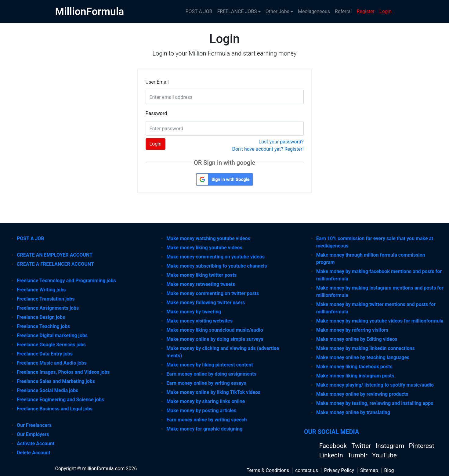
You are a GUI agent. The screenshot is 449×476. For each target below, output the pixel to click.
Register (366, 11)
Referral (343, 11)
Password (156, 113)
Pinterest (422, 446)
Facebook (334, 446)
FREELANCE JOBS (237, 11)
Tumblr (358, 455)
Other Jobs (277, 11)
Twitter (362, 446)
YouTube (384, 455)
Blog (389, 470)
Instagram (391, 446)
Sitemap (369, 470)
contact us (307, 470)
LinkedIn (332, 455)
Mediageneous (314, 11)
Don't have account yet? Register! (268, 149)
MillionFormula (90, 11)
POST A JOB (199, 11)
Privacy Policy (339, 470)
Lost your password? (281, 142)
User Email (157, 82)
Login (385, 11)
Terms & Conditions (268, 470)
